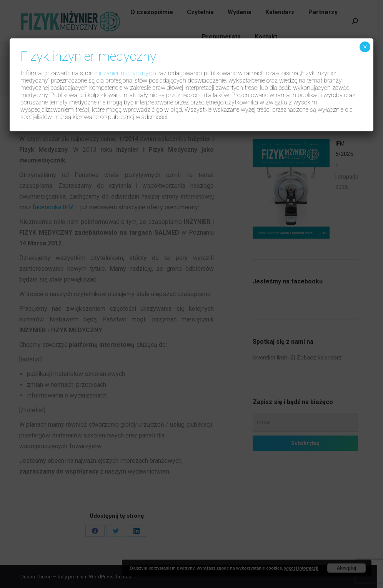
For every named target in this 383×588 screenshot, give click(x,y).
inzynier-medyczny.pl (126, 73)
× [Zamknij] (365, 47)
